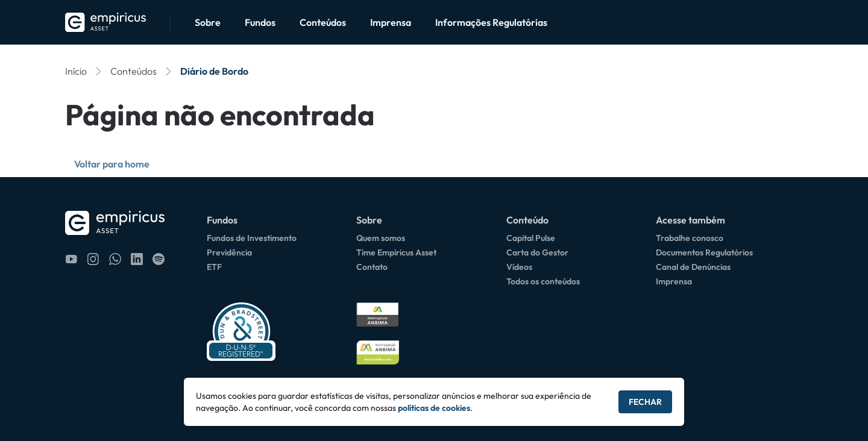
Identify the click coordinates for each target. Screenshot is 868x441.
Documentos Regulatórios (704, 252)
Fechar (645, 402)
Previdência (229, 252)
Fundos (260, 22)
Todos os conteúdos (543, 281)
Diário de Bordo (214, 71)
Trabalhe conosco (690, 238)
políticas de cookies (434, 408)
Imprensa (391, 22)
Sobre (208, 22)
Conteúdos (323, 22)
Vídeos (519, 267)
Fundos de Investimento (252, 238)
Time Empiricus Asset (396, 252)
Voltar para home (112, 164)
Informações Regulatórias (491, 22)
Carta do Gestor (537, 252)
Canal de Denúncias (693, 267)
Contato (372, 267)
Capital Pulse (531, 238)
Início (76, 71)
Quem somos (381, 238)
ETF (214, 267)
